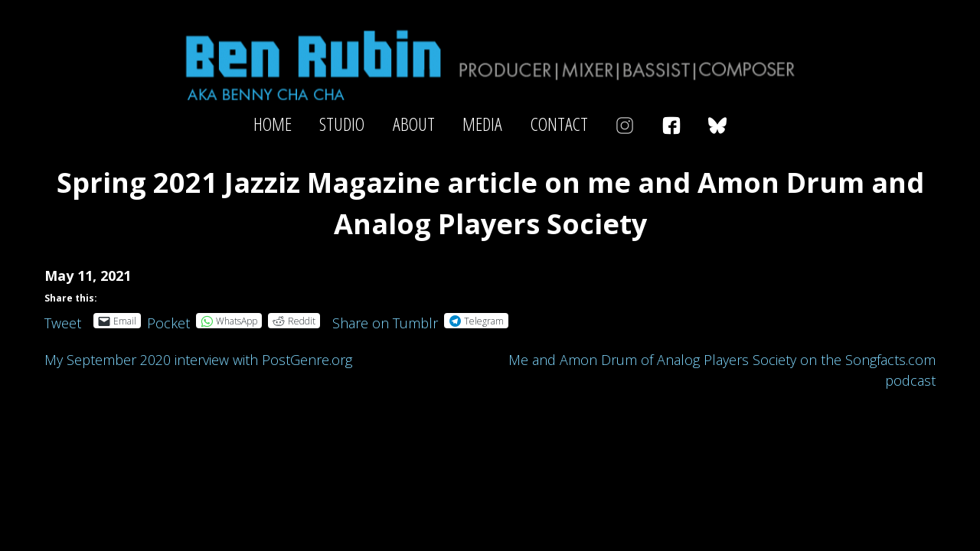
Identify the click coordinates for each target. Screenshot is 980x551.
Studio (342, 124)
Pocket (168, 323)
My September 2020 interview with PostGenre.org (198, 360)
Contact (559, 124)
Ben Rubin (490, 64)
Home (273, 124)
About (414, 124)
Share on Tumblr (385, 320)
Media (482, 124)
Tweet (63, 320)
